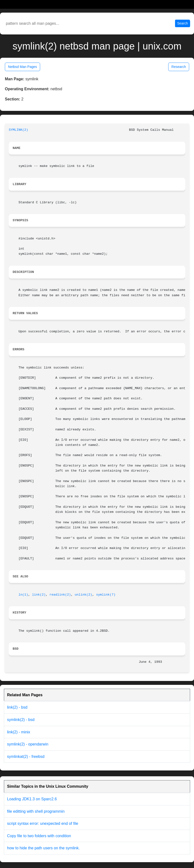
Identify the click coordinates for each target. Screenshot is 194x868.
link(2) (39, 595)
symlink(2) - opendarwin (28, 744)
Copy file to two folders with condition (39, 836)
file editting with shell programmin (36, 811)
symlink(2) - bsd (21, 720)
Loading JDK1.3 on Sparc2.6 (32, 799)
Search (183, 23)
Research (179, 67)
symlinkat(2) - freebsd (26, 757)
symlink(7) (106, 595)
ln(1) (23, 595)
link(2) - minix (19, 732)
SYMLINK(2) (18, 130)
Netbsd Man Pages (22, 67)
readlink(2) (60, 595)
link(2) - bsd (17, 707)
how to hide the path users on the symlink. (43, 848)
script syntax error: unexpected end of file (43, 823)
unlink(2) (83, 595)
